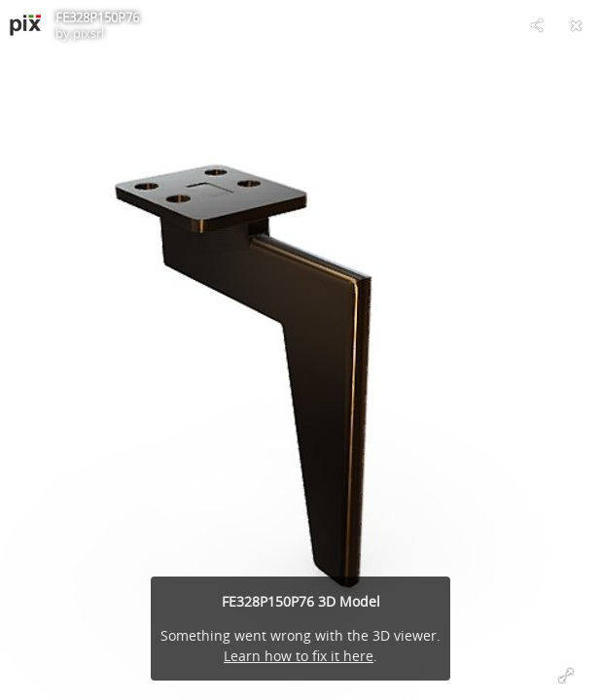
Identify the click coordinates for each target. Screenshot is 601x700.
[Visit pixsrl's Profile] (25, 25)
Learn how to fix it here (299, 656)
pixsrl (88, 33)
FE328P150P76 (97, 17)
